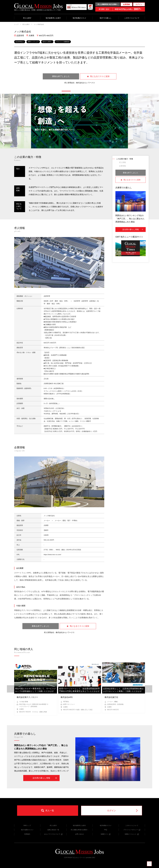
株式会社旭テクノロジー (27, 697)
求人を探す (27, 18)
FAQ (106, 830)
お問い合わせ (79, 834)
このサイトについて (132, 18)
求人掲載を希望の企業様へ (79, 830)
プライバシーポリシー (132, 830)
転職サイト (106, 834)
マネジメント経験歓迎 (63, 42)
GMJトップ (27, 825)
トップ (16, 24)
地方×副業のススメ (27, 830)
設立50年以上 (20, 42)
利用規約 (27, 834)
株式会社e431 (67, 697)
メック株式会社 (39, 24)
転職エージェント (132, 834)
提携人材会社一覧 (53, 830)
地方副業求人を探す (53, 18)
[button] (66, 91)
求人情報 (122, 162)
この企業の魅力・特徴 (124, 159)
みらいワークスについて (53, 834)
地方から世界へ (47, 42)
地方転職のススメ (79, 18)
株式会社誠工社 (111, 697)
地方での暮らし (106, 18)
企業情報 (122, 166)
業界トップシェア (33, 42)
